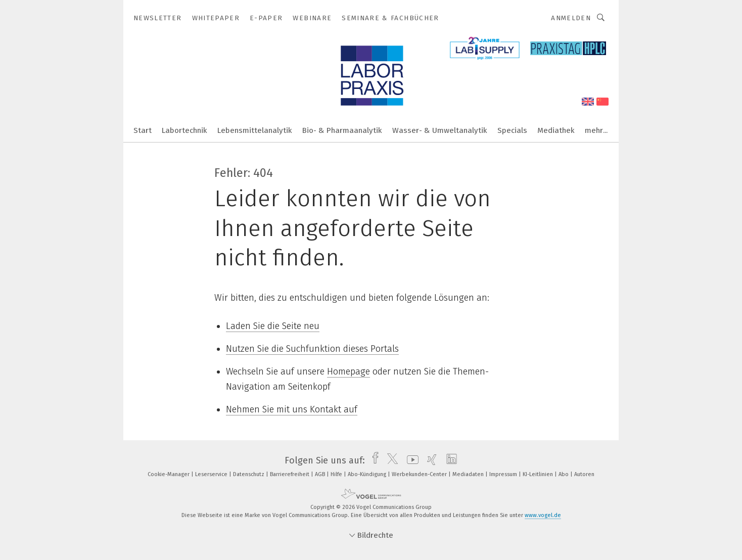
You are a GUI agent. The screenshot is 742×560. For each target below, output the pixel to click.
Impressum (504, 474)
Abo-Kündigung (368, 474)
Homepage (349, 371)
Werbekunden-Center (420, 474)
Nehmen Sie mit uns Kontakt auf (292, 409)
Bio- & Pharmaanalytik (342, 130)
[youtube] (410, 460)
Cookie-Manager (169, 474)
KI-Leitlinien (539, 474)
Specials (512, 130)
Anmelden (571, 18)
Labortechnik (184, 130)
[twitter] (390, 460)
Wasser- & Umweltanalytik (440, 130)
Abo (564, 474)
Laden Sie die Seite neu (273, 326)
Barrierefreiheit (290, 474)
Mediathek (556, 130)
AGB (321, 474)
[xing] (429, 460)
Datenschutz (249, 474)
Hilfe (337, 474)
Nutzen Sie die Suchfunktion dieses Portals (312, 349)
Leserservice (212, 474)
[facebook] (373, 460)
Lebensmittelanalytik (255, 130)
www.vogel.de (543, 515)
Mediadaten (469, 474)
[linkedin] (449, 460)
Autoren (584, 474)
